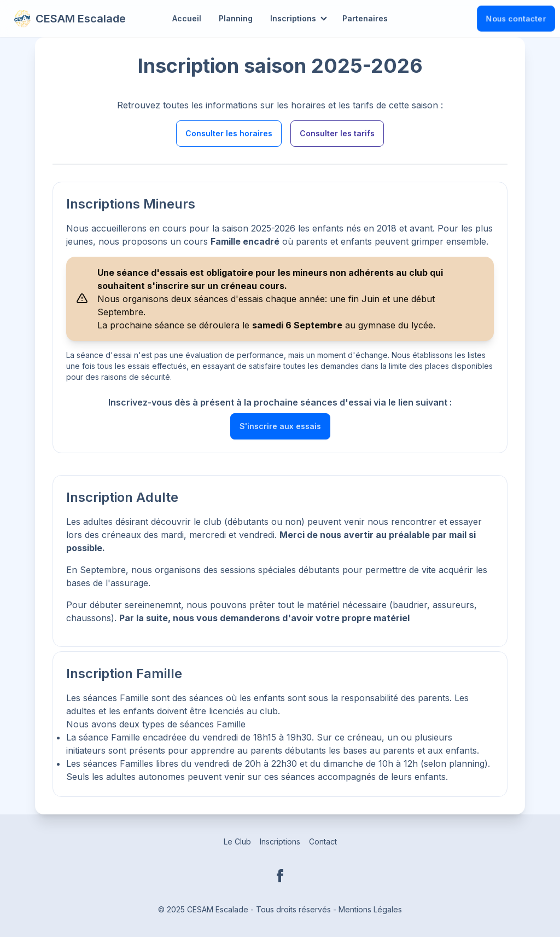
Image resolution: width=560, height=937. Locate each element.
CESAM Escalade (70, 19)
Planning (236, 18)
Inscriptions (293, 18)
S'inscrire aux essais (280, 426)
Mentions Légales (370, 909)
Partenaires (365, 18)
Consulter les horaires (229, 133)
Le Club (237, 841)
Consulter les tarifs (337, 133)
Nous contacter (516, 18)
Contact (323, 841)
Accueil (187, 18)
